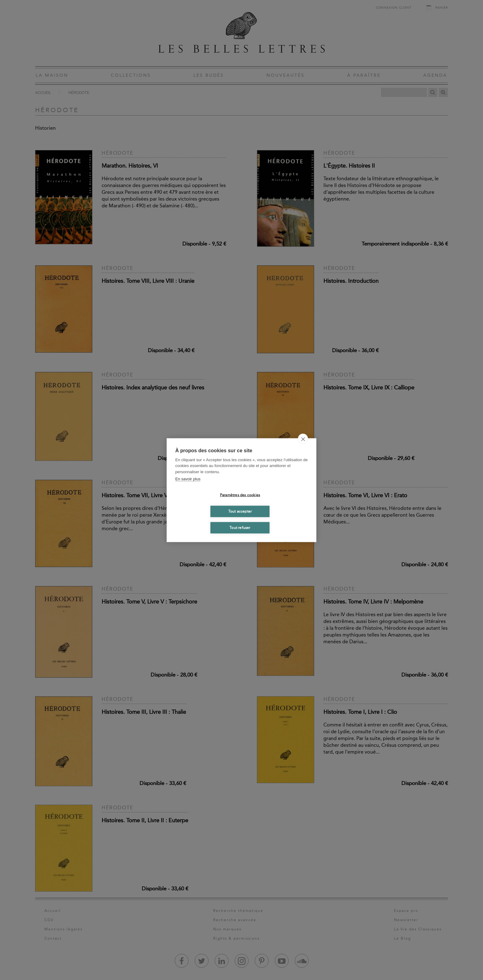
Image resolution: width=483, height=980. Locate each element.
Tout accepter (240, 511)
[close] (303, 439)
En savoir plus (188, 479)
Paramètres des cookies (240, 495)
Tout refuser (240, 528)
